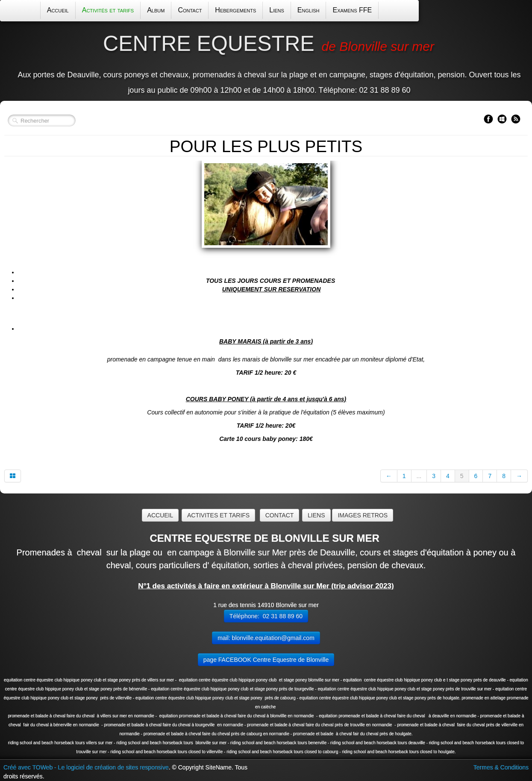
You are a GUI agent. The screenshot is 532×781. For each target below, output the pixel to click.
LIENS (316, 515)
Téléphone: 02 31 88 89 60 (266, 616)
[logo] (266, 63)
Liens (277, 10)
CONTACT (280, 515)
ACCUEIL (160, 515)
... (419, 476)
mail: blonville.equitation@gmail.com (266, 638)
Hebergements (235, 10)
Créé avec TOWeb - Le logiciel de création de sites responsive (86, 767)
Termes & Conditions (501, 767)
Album (156, 10)
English (309, 10)
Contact (190, 10)
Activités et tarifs (108, 10)
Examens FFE (352, 10)
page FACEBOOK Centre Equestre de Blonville (266, 660)
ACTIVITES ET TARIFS (218, 515)
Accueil (58, 10)
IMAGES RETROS (363, 515)
